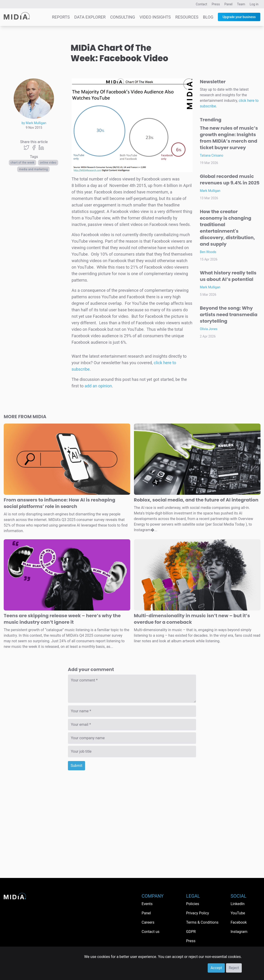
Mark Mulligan (210, 191)
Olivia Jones (209, 329)
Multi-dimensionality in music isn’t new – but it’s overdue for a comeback (192, 619)
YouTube (238, 913)
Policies (193, 904)
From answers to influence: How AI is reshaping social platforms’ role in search (59, 503)
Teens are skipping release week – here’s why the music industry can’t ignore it (62, 619)
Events (147, 904)
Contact (202, 4)
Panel (228, 4)
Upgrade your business (239, 17)
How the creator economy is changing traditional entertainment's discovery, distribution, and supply (227, 228)
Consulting (122, 17)
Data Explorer (90, 17)
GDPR (191, 932)
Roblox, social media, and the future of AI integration (196, 500)
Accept (216, 968)
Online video (48, 163)
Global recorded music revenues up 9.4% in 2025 (230, 180)
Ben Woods (208, 252)
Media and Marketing (33, 169)
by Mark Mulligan (34, 123)
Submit (76, 766)
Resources (187, 17)
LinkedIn (238, 904)
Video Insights (155, 17)
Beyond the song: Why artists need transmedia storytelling (229, 315)
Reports (61, 17)
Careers (148, 922)
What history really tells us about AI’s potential (228, 276)
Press (216, 4)
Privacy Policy (198, 913)
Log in (254, 4)
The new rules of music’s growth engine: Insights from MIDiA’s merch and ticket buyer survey (229, 138)
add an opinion (98, 386)
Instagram (239, 932)
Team (241, 4)
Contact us (151, 932)
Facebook (239, 922)
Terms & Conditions (202, 922)
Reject (234, 968)
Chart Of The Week (23, 163)
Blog (208, 17)
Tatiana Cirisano (212, 155)
